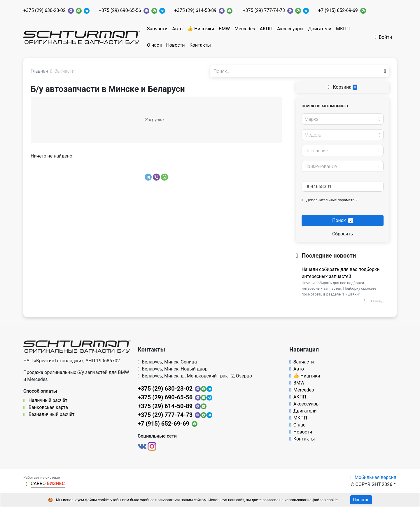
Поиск (343, 220)
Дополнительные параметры (330, 200)
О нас (153, 45)
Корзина (343, 87)
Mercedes (245, 29)
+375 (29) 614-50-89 (196, 10)
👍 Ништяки (201, 29)
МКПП (343, 29)
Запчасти (157, 29)
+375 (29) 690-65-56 (120, 10)
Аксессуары (290, 29)
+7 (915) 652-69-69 (338, 10)
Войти (383, 37)
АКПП (266, 29)
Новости (175, 45)
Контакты (200, 45)
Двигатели (320, 29)
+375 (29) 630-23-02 (44, 10)
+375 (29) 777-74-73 (264, 10)
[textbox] (341, 119)
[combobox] (343, 119)
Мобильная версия (373, 477)
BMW (224, 29)
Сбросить (343, 234)
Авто (177, 29)
